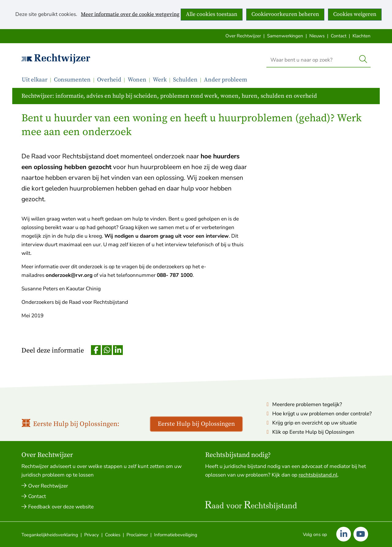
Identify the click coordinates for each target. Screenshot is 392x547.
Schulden (185, 80)
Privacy (92, 535)
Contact (339, 36)
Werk (160, 80)
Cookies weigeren (355, 14)
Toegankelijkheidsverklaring (50, 535)
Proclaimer (137, 535)
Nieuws (317, 36)
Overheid (109, 80)
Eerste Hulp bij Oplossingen (196, 424)
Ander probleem (226, 80)
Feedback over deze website (61, 507)
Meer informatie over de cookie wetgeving (130, 15)
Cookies (113, 535)
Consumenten (72, 80)
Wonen (137, 80)
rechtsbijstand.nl (318, 475)
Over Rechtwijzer (243, 36)
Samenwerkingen (285, 36)
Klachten (362, 36)
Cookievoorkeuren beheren (285, 14)
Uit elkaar (35, 80)
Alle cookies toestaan (212, 14)
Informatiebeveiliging (176, 535)
